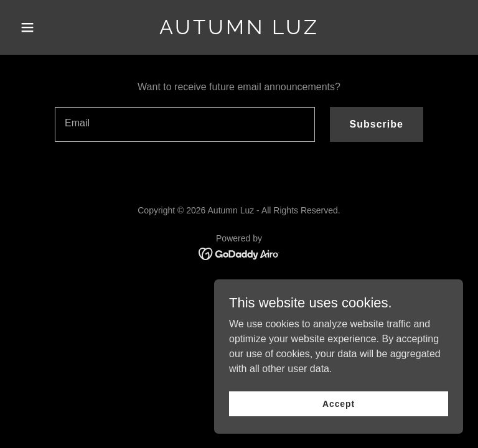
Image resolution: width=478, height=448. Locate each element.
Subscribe (377, 124)
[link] (239, 31)
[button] (49, 27)
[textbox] (185, 124)
